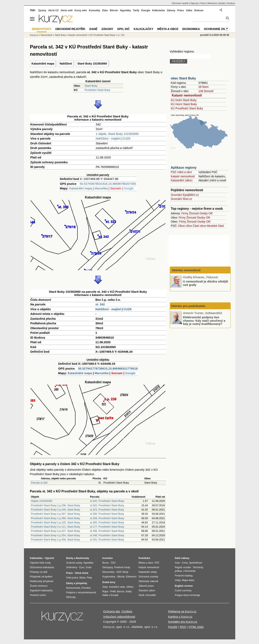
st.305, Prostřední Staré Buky (107, 522)
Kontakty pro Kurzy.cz (183, 622)
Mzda (82, 578)
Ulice (189, 226)
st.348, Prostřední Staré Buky (107, 535)
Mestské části (215, 226)
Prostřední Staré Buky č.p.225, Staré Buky (56, 522)
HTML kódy (196, 627)
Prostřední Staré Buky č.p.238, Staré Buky (56, 505)
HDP (119, 572)
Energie (146, 10)
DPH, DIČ (123, 29)
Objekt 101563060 (42, 501)
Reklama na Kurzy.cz (182, 611)
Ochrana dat (112, 611)
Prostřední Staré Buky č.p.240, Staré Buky (56, 510)
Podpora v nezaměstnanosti (81, 593)
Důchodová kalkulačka (42, 567)
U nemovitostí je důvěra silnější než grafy (206, 283)
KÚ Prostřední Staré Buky (187, 108)
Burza (106, 563)
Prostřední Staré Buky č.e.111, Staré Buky (56, 527)
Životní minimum (39, 586)
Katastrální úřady (148, 572)
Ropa (105, 592)
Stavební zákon (147, 591)
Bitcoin (114, 10)
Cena (185, 563)
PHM (113, 592)
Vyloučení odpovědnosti (119, 617)
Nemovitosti (46, 35)
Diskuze (199, 10)
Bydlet (222, 3)
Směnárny (72, 567)
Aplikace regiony (184, 168)
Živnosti (194, 213)
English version (184, 586)
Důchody (71, 597)
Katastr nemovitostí (187, 95)
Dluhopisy (108, 567)
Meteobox (212, 3)
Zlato (105, 10)
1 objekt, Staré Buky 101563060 (117, 134)
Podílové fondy (122, 567)
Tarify (136, 10)
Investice (108, 558)
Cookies (127, 611)
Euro (82, 567)
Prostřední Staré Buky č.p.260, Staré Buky (56, 518)
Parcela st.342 (39, 483)
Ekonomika (191, 29)
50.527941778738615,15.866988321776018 (108, 368)
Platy (89, 578)
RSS (183, 627)
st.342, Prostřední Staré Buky (107, 501)
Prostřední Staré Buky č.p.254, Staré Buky (56, 535)
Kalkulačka (158, 10)
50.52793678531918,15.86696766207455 (108, 184)
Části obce (199, 226)
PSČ (157, 563)
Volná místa (82, 573)
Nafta (129, 592)
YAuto (203, 3)
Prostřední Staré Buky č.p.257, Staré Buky (56, 514)
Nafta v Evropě (110, 595)
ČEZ (113, 563)
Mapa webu (188, 580)
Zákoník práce (146, 586)
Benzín (121, 592)
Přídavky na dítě (39, 572)
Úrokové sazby (74, 563)
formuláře (151, 595)
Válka (189, 10)
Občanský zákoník (149, 581)
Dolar (89, 567)
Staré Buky (91, 86)
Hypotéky (125, 10)
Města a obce (168, 29)
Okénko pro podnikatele (188, 306)
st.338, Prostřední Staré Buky (107, 531)
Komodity (94, 10)
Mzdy (125, 572)
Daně (93, 29)
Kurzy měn (81, 10)
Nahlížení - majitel (108, 138)
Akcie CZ (53, 10)
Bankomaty (83, 558)
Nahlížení (66, 64)
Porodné (86, 588)
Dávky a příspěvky (77, 583)
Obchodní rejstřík (180, 3)
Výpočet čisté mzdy (40, 563)
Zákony (171, 10)
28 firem (204, 87)
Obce (181, 226)
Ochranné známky (218, 29)
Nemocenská (73, 588)
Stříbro (130, 587)
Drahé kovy (109, 582)
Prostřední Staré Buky (97, 90)
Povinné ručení (38, 595)
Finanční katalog (184, 576)
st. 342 (100, 304)
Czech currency (183, 591)
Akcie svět (67, 10)
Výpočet (49, 558)
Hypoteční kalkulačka (41, 591)
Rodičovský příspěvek (42, 581)
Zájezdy (194, 3)
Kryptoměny (109, 577)
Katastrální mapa (43, 64)
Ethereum (131, 577)
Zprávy (42, 10)
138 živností (206, 91)
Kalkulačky (143, 29)
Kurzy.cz (34, 35)
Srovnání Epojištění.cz (185, 195)
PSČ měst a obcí (181, 172)
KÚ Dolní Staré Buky (184, 100)
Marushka (101, 188)
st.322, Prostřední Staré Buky (107, 505)
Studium (231, 3)
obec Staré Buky (183, 78)
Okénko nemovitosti (186, 270)
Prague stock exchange (187, 595)
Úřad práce (72, 578)
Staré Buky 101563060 (92, 64)
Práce (181, 10)
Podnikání (144, 558)
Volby (178, 580)
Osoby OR (206, 213)
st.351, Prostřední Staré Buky (107, 540)
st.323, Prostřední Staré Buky (107, 510)
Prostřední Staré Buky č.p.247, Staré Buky (56, 531)
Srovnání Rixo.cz (182, 199)
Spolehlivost (196, 563)
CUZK (126, 138)
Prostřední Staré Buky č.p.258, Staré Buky (56, 540)
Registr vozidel (183, 567)
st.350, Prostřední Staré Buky (107, 514)
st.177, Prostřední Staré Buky (107, 527)
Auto (177, 563)
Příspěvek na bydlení (41, 577)
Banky (70, 558)
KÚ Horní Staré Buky (184, 104)
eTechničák (189, 571)
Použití (173, 627)
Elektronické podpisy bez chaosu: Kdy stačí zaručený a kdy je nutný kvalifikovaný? (204, 320)
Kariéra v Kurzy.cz (180, 617)
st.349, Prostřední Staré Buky (107, 518)
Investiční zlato (117, 587)
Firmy (185, 213)
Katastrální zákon (182, 180)
